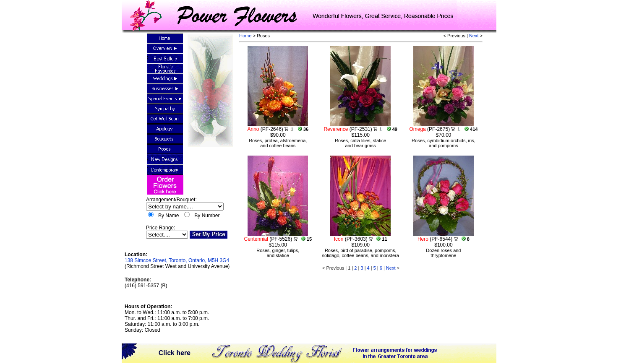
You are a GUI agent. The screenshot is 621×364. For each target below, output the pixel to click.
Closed (152, 330)
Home (245, 36)
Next (474, 36)
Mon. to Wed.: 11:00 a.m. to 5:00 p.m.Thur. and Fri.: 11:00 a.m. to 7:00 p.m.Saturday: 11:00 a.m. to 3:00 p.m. (167, 318)
